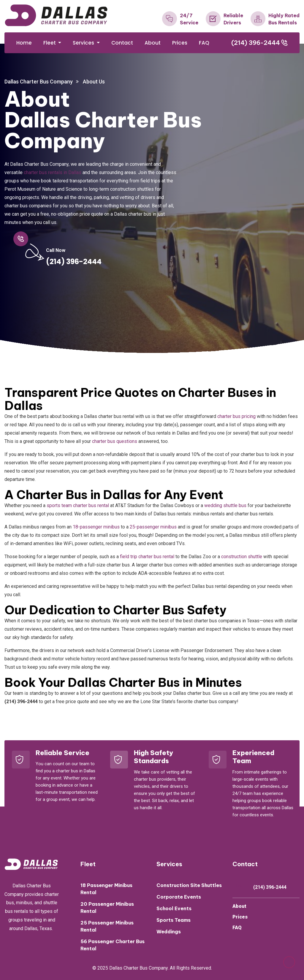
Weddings (169, 932)
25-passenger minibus (153, 527)
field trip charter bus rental (147, 557)
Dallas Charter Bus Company (39, 82)
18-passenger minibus (96, 527)
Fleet (50, 43)
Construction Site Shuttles (189, 885)
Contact (122, 43)
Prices (180, 43)
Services (84, 43)
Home (24, 43)
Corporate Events (179, 897)
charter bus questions (115, 441)
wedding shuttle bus (225, 505)
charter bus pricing (236, 416)
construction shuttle (242, 557)
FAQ (204, 43)
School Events (174, 908)
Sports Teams (174, 920)
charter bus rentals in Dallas (53, 172)
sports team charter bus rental (78, 505)
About (153, 43)
